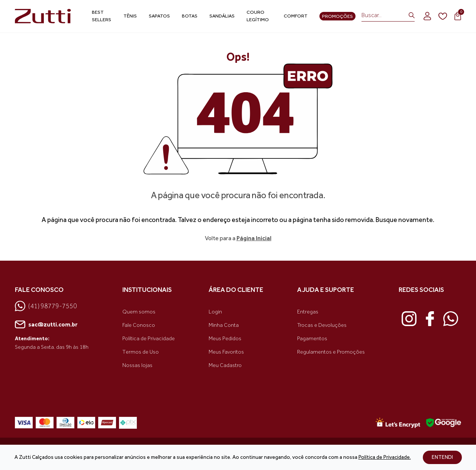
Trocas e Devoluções (322, 325)
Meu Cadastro (225, 365)
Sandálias (222, 16)
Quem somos (139, 312)
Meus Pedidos (225, 339)
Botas (190, 16)
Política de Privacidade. (385, 457)
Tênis (130, 16)
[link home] (43, 16)
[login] (427, 16)
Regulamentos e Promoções (331, 352)
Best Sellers (102, 16)
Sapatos (159, 16)
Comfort (296, 16)
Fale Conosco (139, 325)
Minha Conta (224, 325)
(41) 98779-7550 (46, 306)
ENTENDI (442, 457)
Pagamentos (312, 339)
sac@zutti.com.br (46, 325)
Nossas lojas (137, 365)
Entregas (308, 312)
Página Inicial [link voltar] (254, 238)
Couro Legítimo (258, 16)
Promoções (337, 16)
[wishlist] (443, 16)
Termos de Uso (141, 352)
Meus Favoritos (226, 352)
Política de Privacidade (149, 339)
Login (215, 312)
